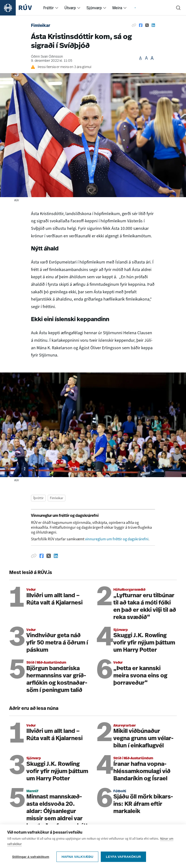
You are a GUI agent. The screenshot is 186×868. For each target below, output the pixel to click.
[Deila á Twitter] (147, 25)
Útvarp (70, 8)
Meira (117, 8)
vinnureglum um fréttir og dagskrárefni (117, 539)
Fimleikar (41, 26)
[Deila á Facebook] (141, 25)
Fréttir (49, 8)
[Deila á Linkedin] (153, 25)
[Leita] (178, 8)
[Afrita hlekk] (134, 25)
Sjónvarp (94, 8)
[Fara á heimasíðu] (20, 8)
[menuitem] (57, 8)
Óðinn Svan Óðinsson (47, 57)
